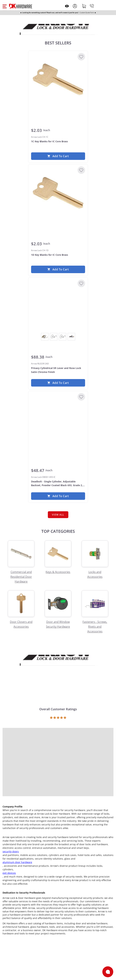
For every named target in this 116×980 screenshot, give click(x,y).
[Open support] (108, 972)
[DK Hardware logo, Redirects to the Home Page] (21, 6)
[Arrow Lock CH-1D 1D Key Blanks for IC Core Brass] (58, 193)
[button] (5, 6)
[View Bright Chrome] (45, 337)
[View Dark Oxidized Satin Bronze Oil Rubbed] (54, 337)
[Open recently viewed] (67, 6)
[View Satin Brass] (63, 337)
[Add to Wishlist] (81, 57)
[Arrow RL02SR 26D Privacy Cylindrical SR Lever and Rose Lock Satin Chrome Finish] (58, 306)
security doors (11, 851)
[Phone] (92, 6)
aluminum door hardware (17, 862)
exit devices (9, 873)
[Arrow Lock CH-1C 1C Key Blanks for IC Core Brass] (58, 79)
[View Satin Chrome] (71, 337)
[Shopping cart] (84, 6)
